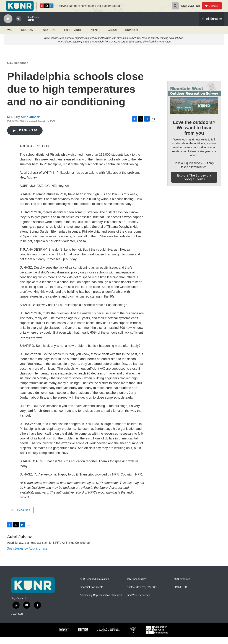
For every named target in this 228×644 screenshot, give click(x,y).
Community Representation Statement (101, 602)
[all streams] (212, 26)
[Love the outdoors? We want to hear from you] (194, 105)
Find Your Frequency (138, 602)
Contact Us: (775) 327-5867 (142, 594)
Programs (27, 37)
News (8, 37)
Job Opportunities (136, 586)
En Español (73, 37)
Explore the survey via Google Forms (194, 184)
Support (132, 37)
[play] (8, 26)
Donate (215, 9)
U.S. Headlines (18, 70)
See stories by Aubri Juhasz (27, 555)
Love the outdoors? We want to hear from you (194, 135)
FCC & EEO (180, 594)
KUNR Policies (182, 586)
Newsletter (192, 9)
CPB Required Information (94, 586)
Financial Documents (91, 594)
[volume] (19, 26)
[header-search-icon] (177, 9)
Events (95, 37)
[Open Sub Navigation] (14, 37)
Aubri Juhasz (30, 124)
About (113, 37)
